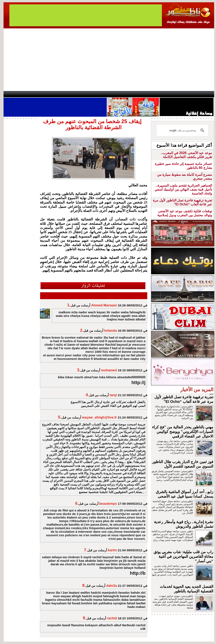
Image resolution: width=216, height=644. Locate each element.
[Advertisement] (109, 60)
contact (16, 94)
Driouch (170, 94)
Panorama (62, 94)
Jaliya (101, 94)
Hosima (151, 94)
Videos (83, 94)
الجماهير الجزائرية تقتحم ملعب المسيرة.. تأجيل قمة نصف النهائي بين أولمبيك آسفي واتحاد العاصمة (183, 189)
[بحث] (183, 130)
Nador (187, 94)
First (205, 94)
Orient (133, 94)
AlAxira (32, 94)
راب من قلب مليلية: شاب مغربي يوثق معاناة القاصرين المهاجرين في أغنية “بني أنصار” (183, 557)
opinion (45, 94)
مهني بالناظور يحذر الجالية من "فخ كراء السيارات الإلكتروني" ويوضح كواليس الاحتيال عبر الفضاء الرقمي (183, 432)
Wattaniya (117, 94)
